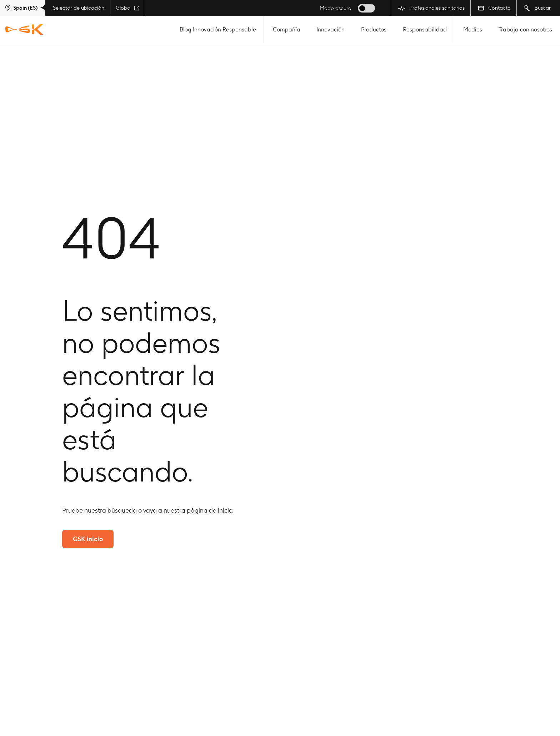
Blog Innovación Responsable (218, 29)
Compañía (287, 29)
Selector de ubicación (79, 8)
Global (127, 8)
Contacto (494, 8)
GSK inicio (88, 539)
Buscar (537, 8)
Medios (473, 29)
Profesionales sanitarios (431, 8)
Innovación (331, 29)
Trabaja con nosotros (525, 29)
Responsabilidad (425, 29)
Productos (374, 29)
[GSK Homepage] (24, 30)
